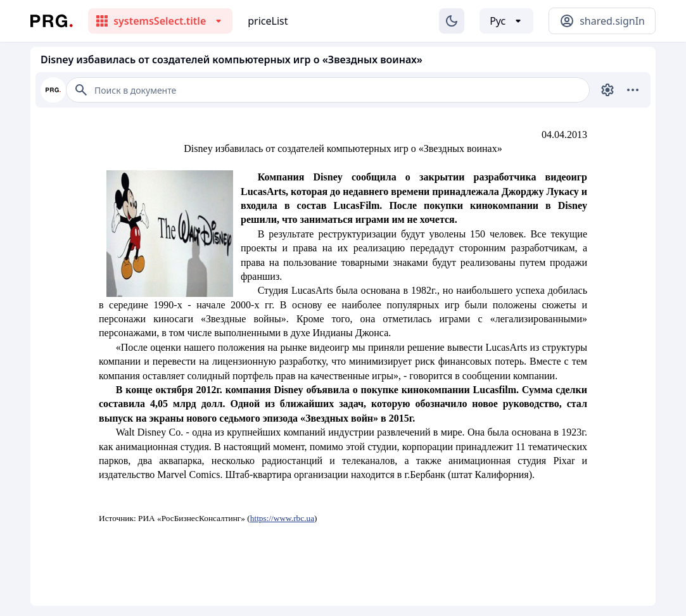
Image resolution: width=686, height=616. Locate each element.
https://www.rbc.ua (282, 518)
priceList (268, 21)
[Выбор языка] (506, 21)
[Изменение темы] (452, 21)
